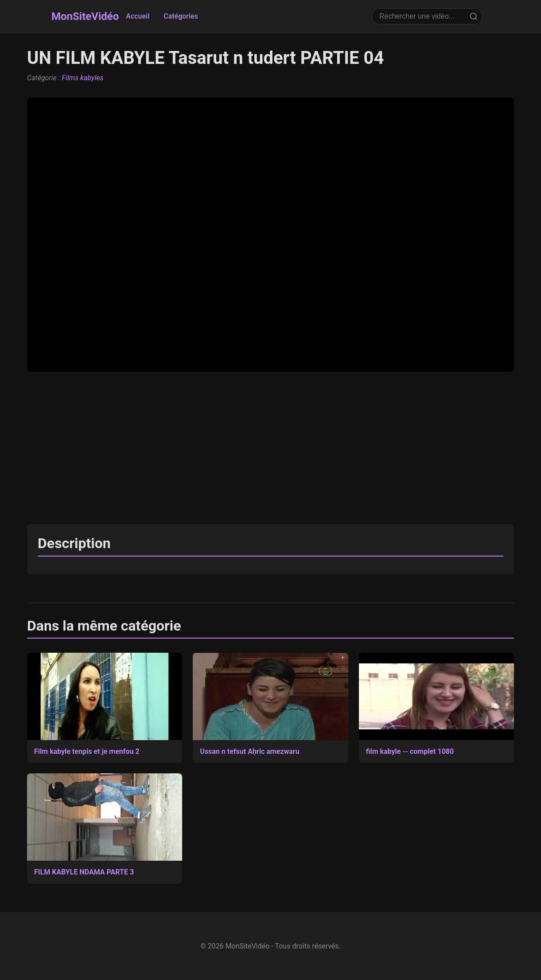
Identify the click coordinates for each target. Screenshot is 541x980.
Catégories (181, 16)
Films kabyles (82, 78)
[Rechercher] (474, 16)
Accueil (138, 16)
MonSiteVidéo (85, 16)
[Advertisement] (270, 448)
